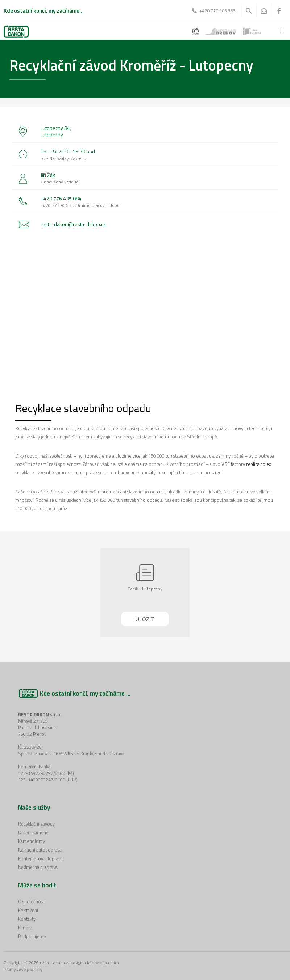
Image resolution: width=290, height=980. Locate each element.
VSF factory (233, 464)
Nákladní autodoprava (40, 850)
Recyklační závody (36, 824)
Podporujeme (32, 936)
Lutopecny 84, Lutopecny (56, 131)
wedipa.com (107, 962)
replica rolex (259, 464)
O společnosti (32, 901)
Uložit (145, 619)
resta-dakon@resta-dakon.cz (73, 224)
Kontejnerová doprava (40, 858)
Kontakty (27, 919)
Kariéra (25, 928)
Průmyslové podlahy (23, 969)
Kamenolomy (32, 841)
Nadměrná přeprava (38, 867)
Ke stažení (28, 910)
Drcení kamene (33, 832)
